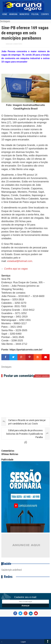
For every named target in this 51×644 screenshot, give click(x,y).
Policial (35, 14)
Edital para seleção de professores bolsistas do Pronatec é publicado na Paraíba (25, 434)
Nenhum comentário (14, 44)
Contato (45, 14)
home (5, 14)
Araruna (13, 14)
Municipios (24, 14)
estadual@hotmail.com (20, 261)
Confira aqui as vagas (16, 269)
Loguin (23, 642)
